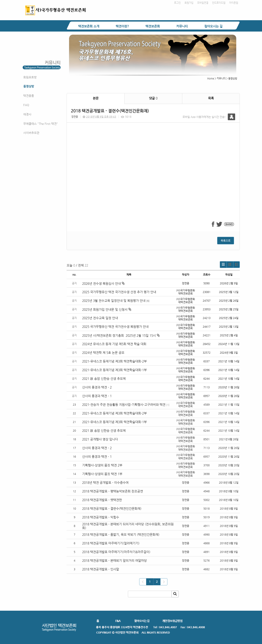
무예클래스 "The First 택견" (41, 124)
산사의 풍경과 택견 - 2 (97, 387)
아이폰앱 (234, 3)
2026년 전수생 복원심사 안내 (103, 283)
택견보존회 (153, 26)
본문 (96, 98)
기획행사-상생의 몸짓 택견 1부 (102, 474)
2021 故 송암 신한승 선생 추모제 (104, 379)
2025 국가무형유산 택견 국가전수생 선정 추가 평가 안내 (119, 292)
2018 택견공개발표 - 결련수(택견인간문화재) (112, 508)
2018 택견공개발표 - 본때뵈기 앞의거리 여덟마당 (114, 560)
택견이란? (122, 26)
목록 (211, 98)
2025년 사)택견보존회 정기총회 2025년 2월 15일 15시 (121, 335)
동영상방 (29, 86)
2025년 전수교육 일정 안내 (100, 318)
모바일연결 (203, 3)
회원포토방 (30, 77)
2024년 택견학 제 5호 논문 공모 (103, 353)
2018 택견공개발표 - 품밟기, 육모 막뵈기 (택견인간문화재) (121, 534)
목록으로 (226, 241)
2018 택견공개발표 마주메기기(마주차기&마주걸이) (116, 552)
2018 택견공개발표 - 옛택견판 (102, 500)
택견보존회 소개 (89, 26)
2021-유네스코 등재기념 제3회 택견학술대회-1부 (114, 370)
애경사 (27, 114)
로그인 (177, 3)
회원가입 (189, 3)
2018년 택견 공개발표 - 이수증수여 (105, 483)
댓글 (153, 98)
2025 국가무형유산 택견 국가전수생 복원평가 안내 (115, 327)
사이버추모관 (31, 133)
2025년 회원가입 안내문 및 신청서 (107, 309)
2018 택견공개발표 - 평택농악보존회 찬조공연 (113, 491)
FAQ (26, 105)
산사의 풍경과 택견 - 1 (97, 396)
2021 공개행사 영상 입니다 (100, 439)
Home (211, 79)
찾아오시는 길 (213, 26)
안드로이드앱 (219, 3)
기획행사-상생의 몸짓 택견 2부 (102, 465)
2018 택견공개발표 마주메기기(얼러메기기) (111, 543)
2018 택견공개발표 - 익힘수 (101, 517)
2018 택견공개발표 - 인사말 (101, 569)
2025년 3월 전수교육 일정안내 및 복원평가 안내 (114, 301)
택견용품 (29, 96)
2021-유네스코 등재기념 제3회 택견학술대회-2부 (114, 361)
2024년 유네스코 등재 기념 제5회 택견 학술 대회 (114, 344)
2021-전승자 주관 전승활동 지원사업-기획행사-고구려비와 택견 (124, 405)
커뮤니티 (182, 26)
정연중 (75, 117)
